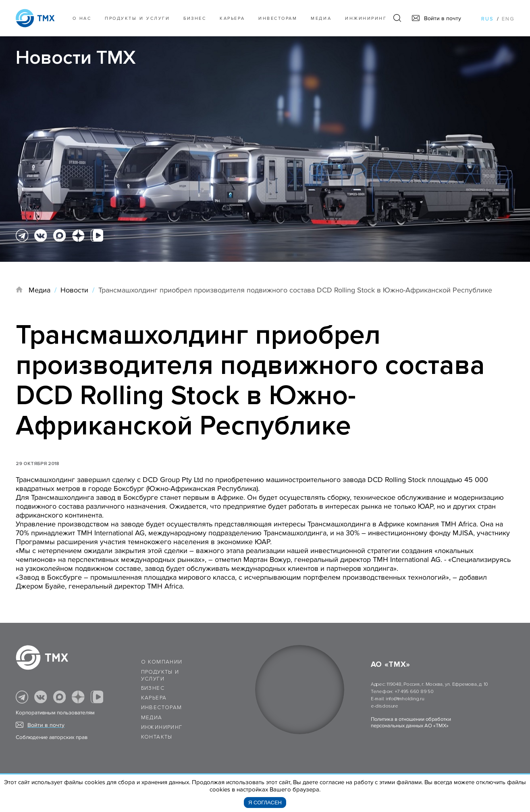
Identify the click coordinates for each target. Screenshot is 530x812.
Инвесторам (278, 18)
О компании (162, 662)
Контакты (157, 737)
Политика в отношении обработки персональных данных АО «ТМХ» (411, 722)
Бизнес (153, 688)
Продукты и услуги (137, 18)
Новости (74, 290)
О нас (82, 18)
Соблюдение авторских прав (52, 737)
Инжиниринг (366, 18)
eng (508, 19)
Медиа (321, 18)
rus (487, 19)
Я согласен (265, 803)
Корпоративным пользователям (55, 713)
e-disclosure (385, 706)
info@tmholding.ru (405, 699)
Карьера (232, 18)
